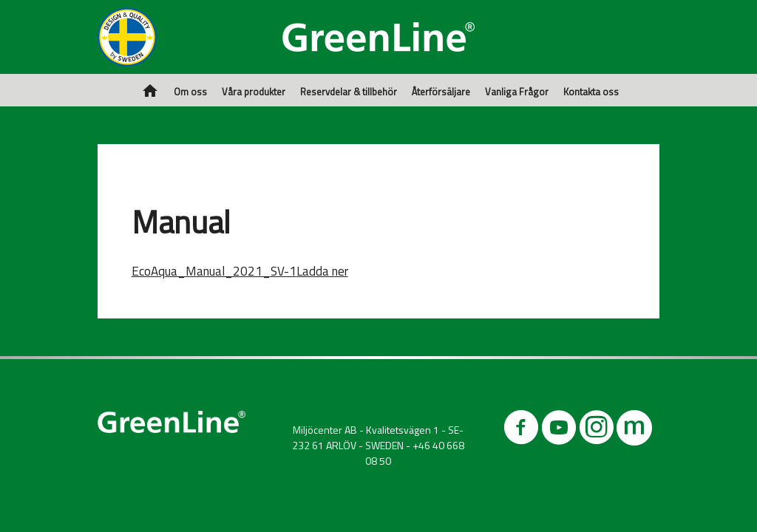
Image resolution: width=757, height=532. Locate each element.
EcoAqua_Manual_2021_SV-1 (214, 271)
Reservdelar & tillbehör (349, 92)
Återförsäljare (441, 92)
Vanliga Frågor (517, 92)
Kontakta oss (591, 92)
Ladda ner (322, 271)
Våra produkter (254, 92)
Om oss (190, 92)
